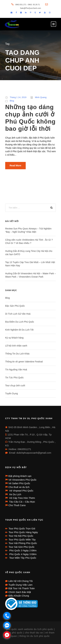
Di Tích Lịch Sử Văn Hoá (18, 314)
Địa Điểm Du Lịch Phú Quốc (20, 322)
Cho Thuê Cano (17, 505)
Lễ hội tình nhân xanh (16, 346)
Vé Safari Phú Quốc (19, 483)
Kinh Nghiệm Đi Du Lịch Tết (19, 330)
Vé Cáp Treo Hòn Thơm (22, 498)
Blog (12, 101)
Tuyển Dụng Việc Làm (20, 585)
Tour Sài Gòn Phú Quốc (22, 547)
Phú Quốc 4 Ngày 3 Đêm (23, 554)
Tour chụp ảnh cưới (15, 385)
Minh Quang (41, 97)
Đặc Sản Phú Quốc (15, 306)
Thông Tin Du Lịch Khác (17, 354)
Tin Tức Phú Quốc (14, 378)
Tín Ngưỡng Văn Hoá (16, 370)
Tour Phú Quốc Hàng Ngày (23, 532)
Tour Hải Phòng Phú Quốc (23, 543)
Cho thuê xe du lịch (19, 487)
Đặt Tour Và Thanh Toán (22, 588)
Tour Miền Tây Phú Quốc (22, 558)
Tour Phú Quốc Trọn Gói (22, 528)
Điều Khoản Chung (19, 596)
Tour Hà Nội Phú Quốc (21, 536)
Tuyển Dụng (11, 393)
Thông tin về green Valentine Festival (24, 362)
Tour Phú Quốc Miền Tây (22, 540)
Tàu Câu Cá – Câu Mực (22, 502)
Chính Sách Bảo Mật (20, 592)
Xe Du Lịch (15, 494)
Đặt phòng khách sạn (20, 476)
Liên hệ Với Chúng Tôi (20, 581)
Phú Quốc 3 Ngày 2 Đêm (23, 550)
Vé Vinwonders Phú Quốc (22, 480)
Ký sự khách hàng (14, 338)
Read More (15, 166)
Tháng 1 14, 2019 (18, 97)
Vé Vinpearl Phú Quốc (21, 491)
